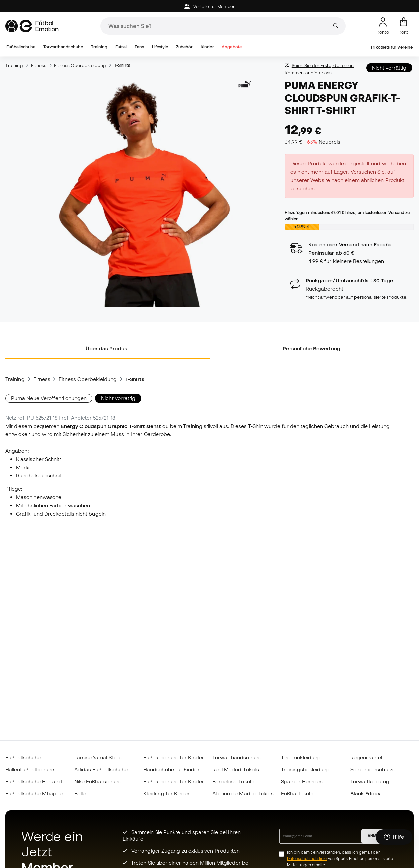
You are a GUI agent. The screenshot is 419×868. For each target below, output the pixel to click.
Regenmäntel (366, 757)
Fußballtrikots (297, 793)
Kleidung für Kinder (166, 793)
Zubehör (185, 47)
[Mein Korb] (404, 26)
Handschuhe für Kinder (171, 769)
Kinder (207, 47)
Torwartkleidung (370, 781)
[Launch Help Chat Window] (394, 837)
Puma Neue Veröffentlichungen (49, 398)
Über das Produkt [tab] (107, 348)
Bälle (80, 793)
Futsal (121, 47)
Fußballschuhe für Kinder (174, 757)
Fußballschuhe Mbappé (34, 793)
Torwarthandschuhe (63, 47)
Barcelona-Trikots (233, 781)
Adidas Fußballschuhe (101, 769)
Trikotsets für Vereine (392, 47)
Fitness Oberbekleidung (80, 65)
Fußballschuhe (21, 47)
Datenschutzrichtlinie (307, 859)
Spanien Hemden (302, 781)
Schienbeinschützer (374, 769)
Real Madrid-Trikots (236, 769)
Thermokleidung (301, 757)
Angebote (232, 47)
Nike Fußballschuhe (98, 781)
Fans (139, 47)
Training (99, 47)
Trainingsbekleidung (305, 769)
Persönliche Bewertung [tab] (312, 348)
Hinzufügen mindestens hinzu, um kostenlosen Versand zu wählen (347, 216)
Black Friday (366, 793)
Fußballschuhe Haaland (34, 781)
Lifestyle (160, 47)
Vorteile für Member (210, 6)
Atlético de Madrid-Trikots (243, 793)
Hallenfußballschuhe (30, 769)
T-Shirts (122, 65)
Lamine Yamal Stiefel (99, 757)
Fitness (39, 65)
